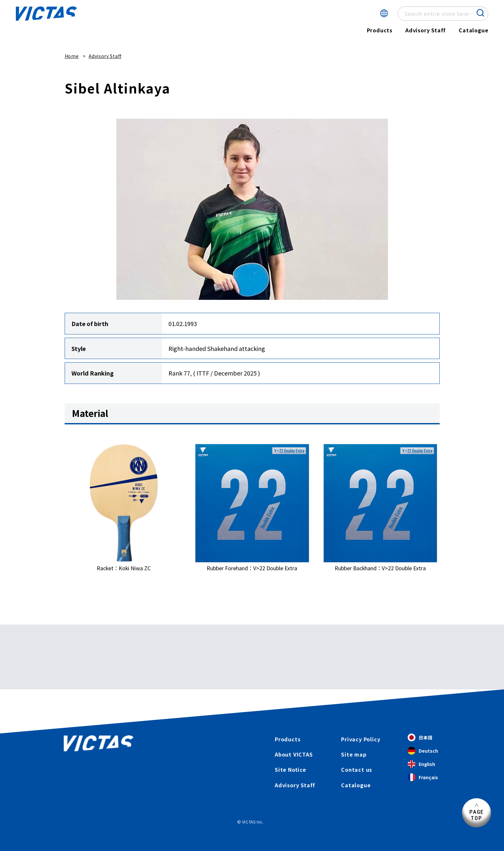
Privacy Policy (361, 739)
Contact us (357, 769)
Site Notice (290, 769)
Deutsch (423, 751)
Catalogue (473, 30)
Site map (354, 754)
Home (72, 56)
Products (379, 30)
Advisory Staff (426, 30)
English (421, 764)
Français (423, 777)
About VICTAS (294, 754)
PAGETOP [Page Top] (477, 815)
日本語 (420, 738)
